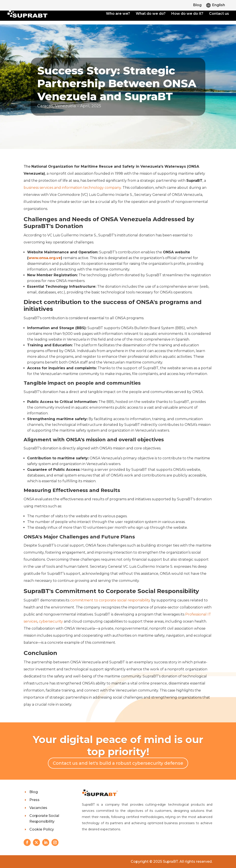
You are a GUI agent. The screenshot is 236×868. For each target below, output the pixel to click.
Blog (197, 5)
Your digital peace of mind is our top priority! (118, 746)
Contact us (219, 14)
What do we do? (151, 14)
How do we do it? (187, 14)
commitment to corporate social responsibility (110, 600)
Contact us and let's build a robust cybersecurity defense (118, 763)
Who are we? (118, 14)
